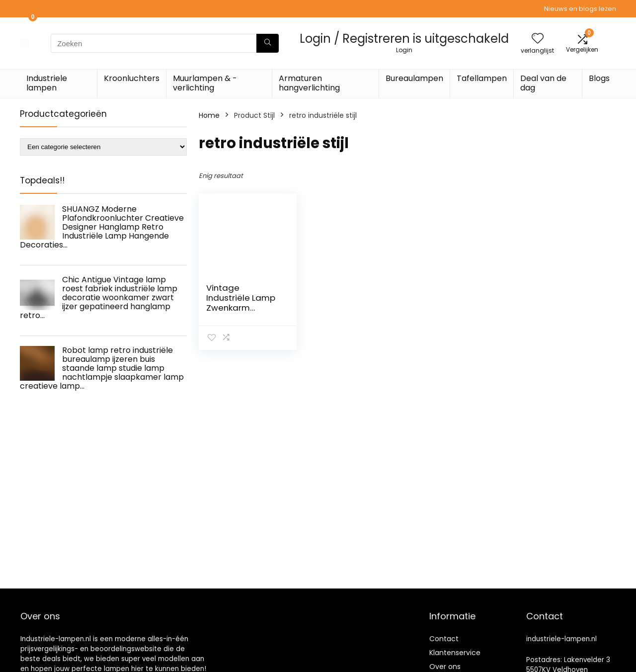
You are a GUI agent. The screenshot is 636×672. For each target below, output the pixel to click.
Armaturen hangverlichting (309, 83)
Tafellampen (482, 78)
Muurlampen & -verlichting (205, 83)
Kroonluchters (132, 78)
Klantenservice (455, 653)
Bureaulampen (414, 78)
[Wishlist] (538, 39)
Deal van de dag (543, 83)
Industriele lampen (47, 83)
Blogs (599, 78)
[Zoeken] (268, 43)
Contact (444, 639)
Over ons (445, 667)
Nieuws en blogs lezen (580, 9)
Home (209, 115)
